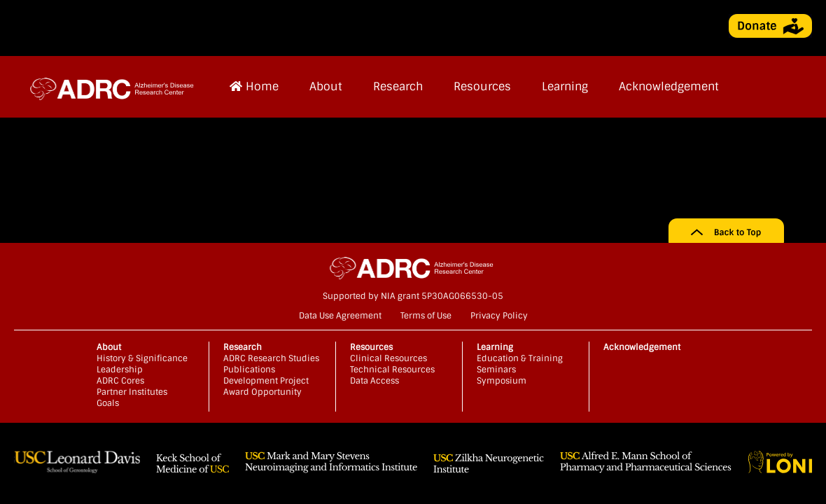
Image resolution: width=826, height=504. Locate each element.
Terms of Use (426, 316)
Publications (249, 370)
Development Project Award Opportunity (266, 386)
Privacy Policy (499, 316)
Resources (482, 86)
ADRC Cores (120, 381)
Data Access (374, 381)
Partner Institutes (132, 392)
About (326, 86)
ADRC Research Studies (271, 358)
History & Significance (142, 358)
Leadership (120, 370)
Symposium (502, 381)
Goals (108, 403)
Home (254, 86)
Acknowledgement (669, 86)
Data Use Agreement (340, 316)
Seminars (496, 370)
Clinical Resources (388, 358)
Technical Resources (392, 370)
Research (398, 86)
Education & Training (520, 358)
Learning (565, 86)
